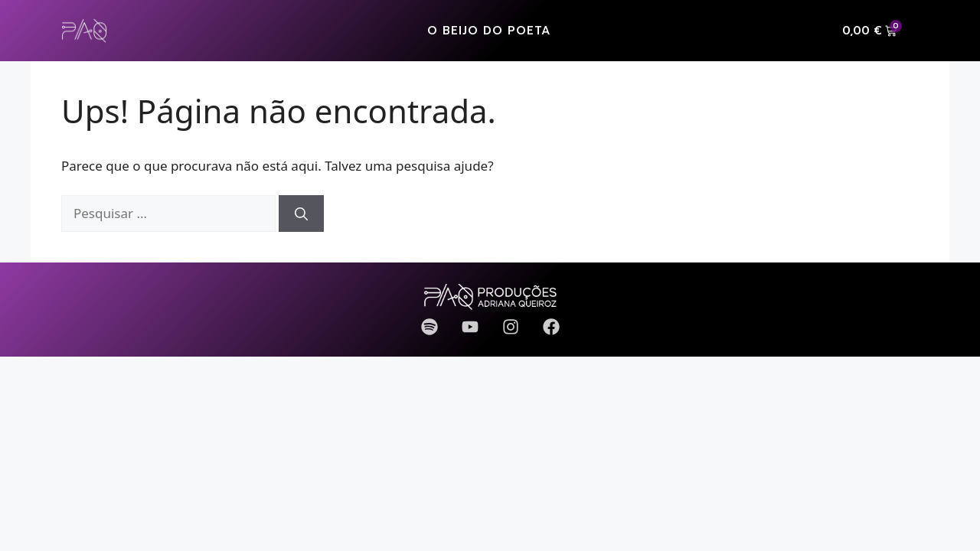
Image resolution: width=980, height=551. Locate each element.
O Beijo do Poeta (489, 31)
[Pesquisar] (301, 214)
